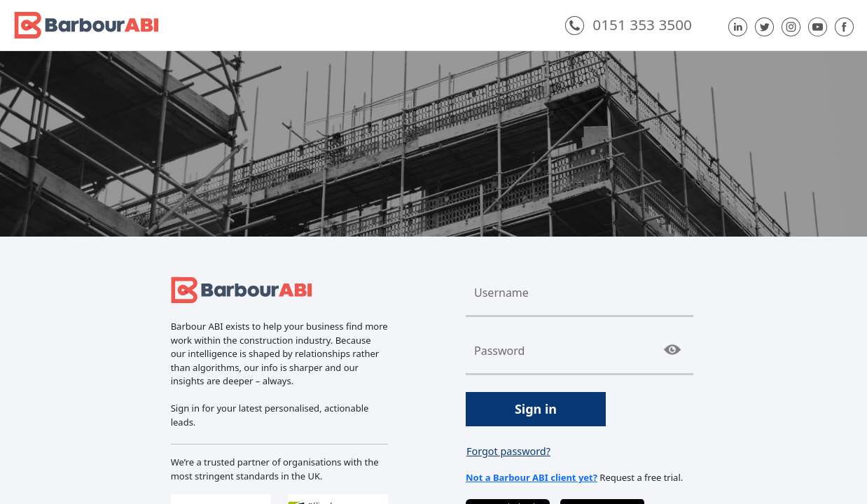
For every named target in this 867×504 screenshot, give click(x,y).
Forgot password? (508, 451)
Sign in (536, 409)
